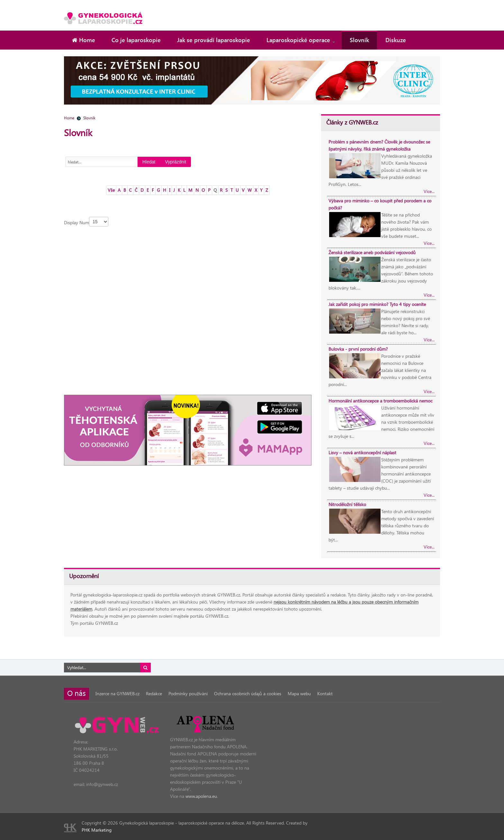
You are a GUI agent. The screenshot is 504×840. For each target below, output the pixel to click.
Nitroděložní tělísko (347, 504)
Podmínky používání (188, 693)
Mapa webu (299, 693)
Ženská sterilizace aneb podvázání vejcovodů (372, 252)
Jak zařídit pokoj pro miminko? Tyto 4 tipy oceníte (377, 304)
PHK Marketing (97, 830)
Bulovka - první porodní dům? (358, 349)
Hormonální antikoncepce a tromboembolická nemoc (380, 401)
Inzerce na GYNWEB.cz (117, 693)
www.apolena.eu (201, 796)
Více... (429, 191)
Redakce (154, 693)
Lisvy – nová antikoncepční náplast (362, 452)
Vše (111, 190)
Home (69, 118)
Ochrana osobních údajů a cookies (248, 693)
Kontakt (325, 693)
